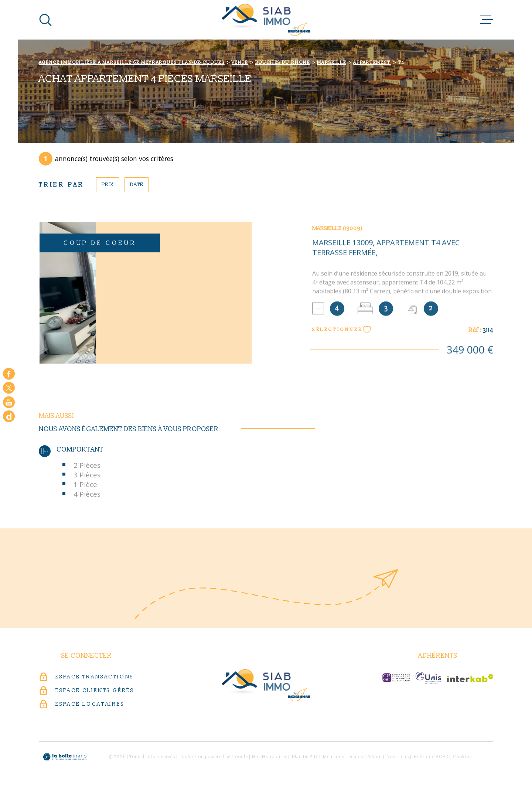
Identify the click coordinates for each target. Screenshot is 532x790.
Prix (108, 185)
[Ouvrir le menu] (487, 20)
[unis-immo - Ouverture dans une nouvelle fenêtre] (428, 678)
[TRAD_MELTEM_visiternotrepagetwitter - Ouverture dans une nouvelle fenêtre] (9, 388)
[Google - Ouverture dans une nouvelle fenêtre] (9, 416)
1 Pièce (85, 484)
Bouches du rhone (283, 63)
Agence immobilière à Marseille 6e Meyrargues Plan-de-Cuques (132, 63)
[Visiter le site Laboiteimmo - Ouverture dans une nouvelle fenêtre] (65, 757)
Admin (375, 757)
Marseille (332, 63)
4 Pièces (87, 494)
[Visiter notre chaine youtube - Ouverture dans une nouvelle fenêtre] (9, 402)
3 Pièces (87, 475)
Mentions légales (343, 757)
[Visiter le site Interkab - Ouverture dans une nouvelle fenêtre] (470, 678)
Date (137, 185)
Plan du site (305, 757)
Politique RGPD (431, 757)
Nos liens (398, 757)
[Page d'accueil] (266, 20)
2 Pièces (87, 465)
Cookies (462, 757)
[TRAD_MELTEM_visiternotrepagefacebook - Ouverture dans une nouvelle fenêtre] (9, 374)
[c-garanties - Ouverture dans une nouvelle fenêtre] (396, 678)
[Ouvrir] (45, 20)
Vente (240, 63)
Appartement (372, 63)
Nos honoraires (270, 757)
